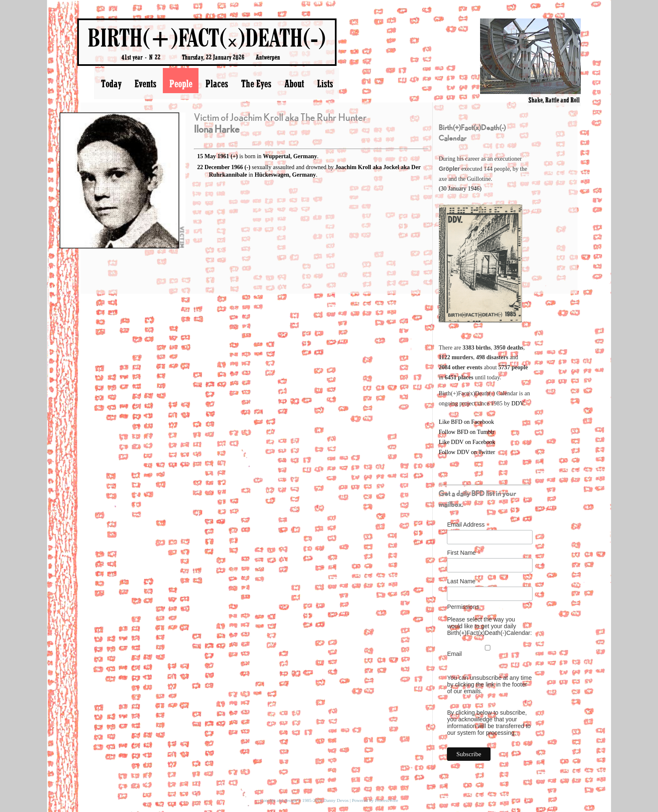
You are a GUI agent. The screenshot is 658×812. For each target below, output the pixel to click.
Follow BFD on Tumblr (466, 432)
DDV (517, 403)
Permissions (463, 607)
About (294, 84)
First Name (464, 553)
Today (111, 84)
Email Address (468, 525)
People (181, 84)
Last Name (464, 581)
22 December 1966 (220, 167)
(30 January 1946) (460, 189)
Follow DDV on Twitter (467, 452)
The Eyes (256, 84)
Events (145, 84)
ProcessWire (386, 800)
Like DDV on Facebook (467, 442)
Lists (325, 84)
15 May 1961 (213, 156)
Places (217, 84)
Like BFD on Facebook (466, 422)
